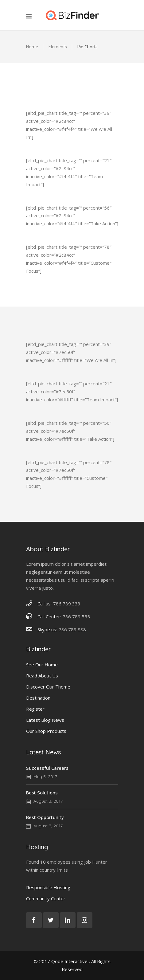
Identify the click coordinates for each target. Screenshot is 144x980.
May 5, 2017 (42, 777)
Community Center (46, 898)
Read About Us (42, 676)
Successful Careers (47, 768)
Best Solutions (42, 793)
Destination (38, 698)
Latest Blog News (45, 720)
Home (32, 47)
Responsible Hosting (48, 887)
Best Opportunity (45, 817)
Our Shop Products (46, 731)
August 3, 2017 (44, 801)
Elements (58, 47)
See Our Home (42, 665)
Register (35, 709)
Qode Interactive (69, 961)
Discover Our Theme (48, 687)
